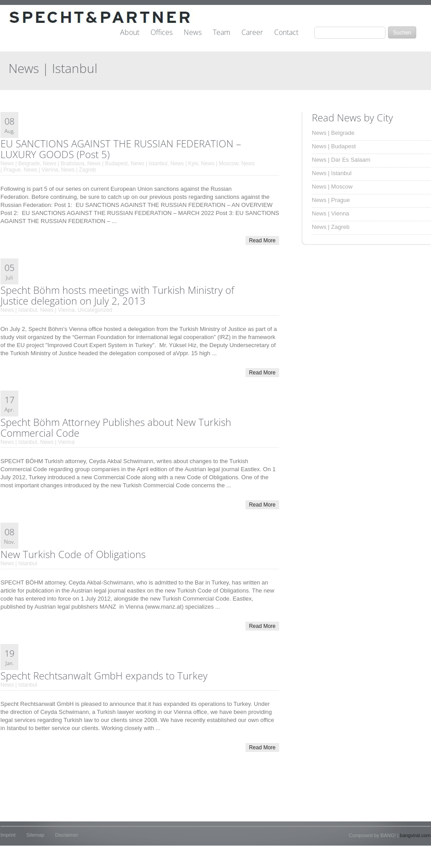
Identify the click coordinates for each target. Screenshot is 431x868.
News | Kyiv (184, 163)
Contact (286, 33)
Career (252, 33)
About (130, 33)
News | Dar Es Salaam (341, 160)
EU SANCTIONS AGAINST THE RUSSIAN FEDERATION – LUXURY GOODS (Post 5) (121, 149)
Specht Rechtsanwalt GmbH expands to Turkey (104, 675)
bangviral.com (415, 835)
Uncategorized (95, 310)
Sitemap (35, 835)
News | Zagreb (78, 170)
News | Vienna (41, 170)
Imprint (8, 835)
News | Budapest (108, 163)
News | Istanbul (149, 163)
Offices (162, 33)
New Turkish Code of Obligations (73, 554)
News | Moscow (220, 163)
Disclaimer (67, 835)
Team (222, 33)
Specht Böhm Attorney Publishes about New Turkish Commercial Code (116, 427)
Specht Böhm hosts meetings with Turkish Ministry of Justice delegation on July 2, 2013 (117, 295)
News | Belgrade (20, 163)
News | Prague (331, 200)
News (193, 33)
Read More (262, 241)
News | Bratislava (64, 163)
